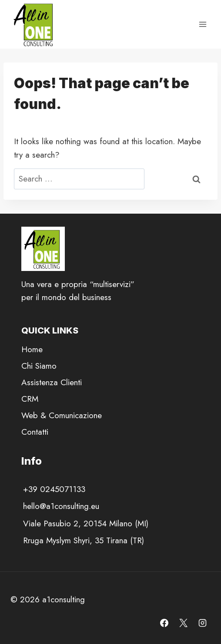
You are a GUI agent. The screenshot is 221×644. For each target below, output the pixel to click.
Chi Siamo (39, 366)
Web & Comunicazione (62, 415)
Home (32, 349)
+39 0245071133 (54, 489)
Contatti (35, 432)
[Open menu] (203, 24)
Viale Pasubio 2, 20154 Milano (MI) (86, 523)
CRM (30, 399)
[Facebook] (164, 623)
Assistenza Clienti (52, 382)
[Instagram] (202, 623)
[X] (183, 623)
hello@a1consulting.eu (61, 506)
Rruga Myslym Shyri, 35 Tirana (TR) (84, 540)
